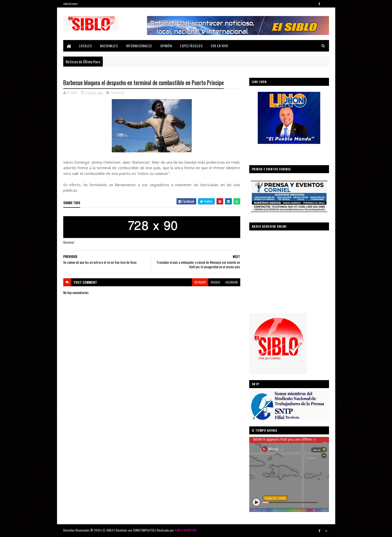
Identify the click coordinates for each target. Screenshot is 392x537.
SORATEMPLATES (144, 530)
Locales (85, 46)
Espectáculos (191, 46)
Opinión (166, 46)
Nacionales (109, 46)
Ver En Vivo (219, 46)
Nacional (118, 93)
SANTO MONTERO (186, 530)
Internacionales (139, 46)
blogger (200, 282)
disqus (215, 282)
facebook (231, 282)
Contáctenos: (71, 4)
